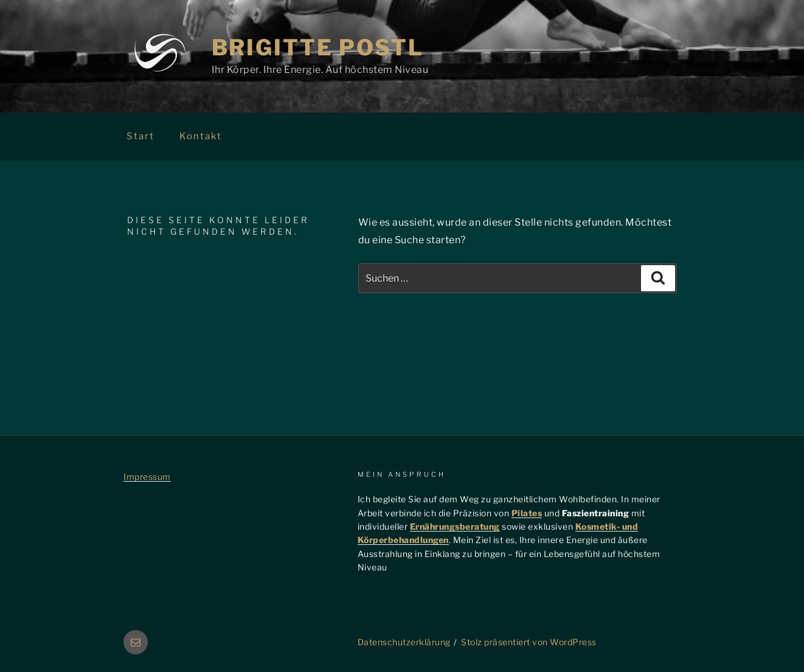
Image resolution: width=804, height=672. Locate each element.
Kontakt (201, 136)
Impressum (147, 476)
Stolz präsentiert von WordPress (529, 642)
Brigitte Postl (318, 47)
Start (140, 136)
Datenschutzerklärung (404, 642)
